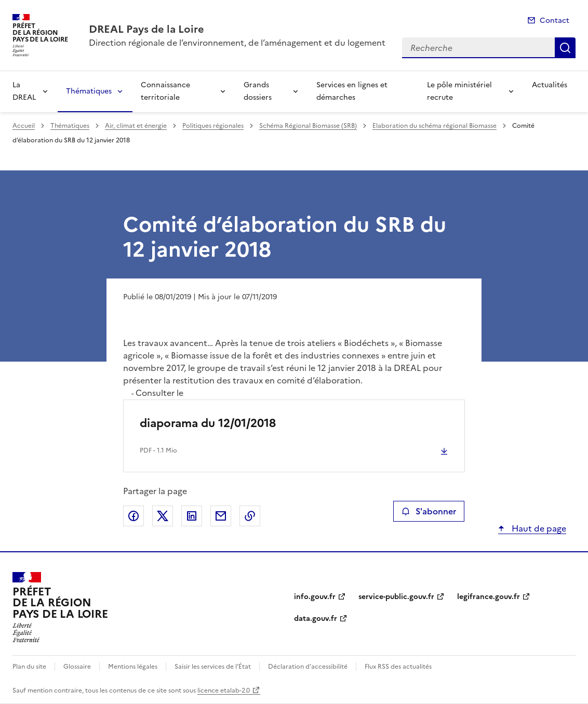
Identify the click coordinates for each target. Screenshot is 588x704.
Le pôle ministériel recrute (459, 91)
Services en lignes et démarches (352, 91)
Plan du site (29, 667)
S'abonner (429, 511)
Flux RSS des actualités (398, 667)
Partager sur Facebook (133, 516)
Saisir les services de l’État (213, 667)
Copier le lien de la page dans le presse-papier (250, 516)
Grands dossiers (258, 91)
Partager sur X (163, 516)
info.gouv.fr (315, 597)
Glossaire (77, 667)
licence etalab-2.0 (224, 690)
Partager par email (221, 516)
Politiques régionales (213, 126)
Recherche (565, 48)
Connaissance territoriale (165, 91)
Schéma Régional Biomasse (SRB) (308, 126)
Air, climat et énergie (136, 126)
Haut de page (538, 528)
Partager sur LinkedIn (192, 516)
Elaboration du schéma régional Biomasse (435, 126)
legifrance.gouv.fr (489, 597)
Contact (554, 21)
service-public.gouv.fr (396, 597)
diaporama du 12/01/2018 (208, 423)
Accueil (24, 126)
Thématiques (89, 91)
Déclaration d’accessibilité (308, 667)
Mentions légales (133, 667)
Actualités (550, 85)
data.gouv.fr (316, 619)
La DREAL (24, 91)
